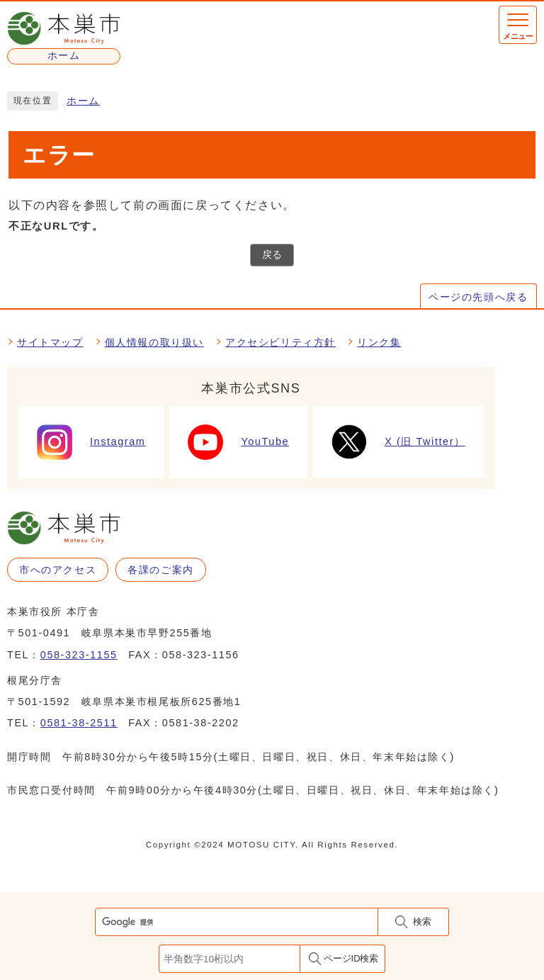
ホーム (83, 101)
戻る (272, 255)
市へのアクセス (58, 570)
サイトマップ (50, 342)
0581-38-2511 (79, 723)
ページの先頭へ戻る (478, 297)
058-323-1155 (79, 655)
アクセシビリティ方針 (280, 342)
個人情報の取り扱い (154, 342)
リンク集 (379, 342)
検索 (422, 922)
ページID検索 (351, 958)
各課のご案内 (161, 570)
